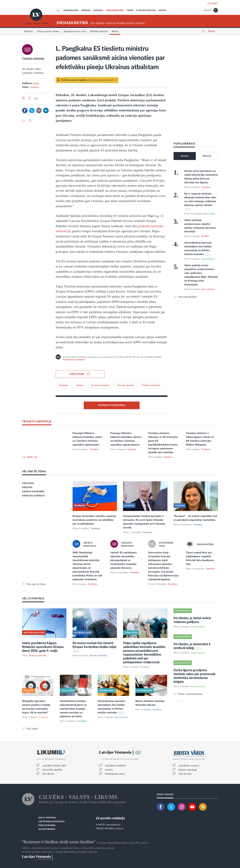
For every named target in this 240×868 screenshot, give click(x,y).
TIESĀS (130, 10)
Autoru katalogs (188, 770)
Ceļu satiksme (208, 289)
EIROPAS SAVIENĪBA (33, 492)
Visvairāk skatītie (52, 770)
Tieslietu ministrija (33, 59)
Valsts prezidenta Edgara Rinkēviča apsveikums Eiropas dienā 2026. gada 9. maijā (43, 647)
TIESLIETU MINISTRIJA (37, 422)
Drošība (205, 236)
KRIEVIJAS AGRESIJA (33, 496)
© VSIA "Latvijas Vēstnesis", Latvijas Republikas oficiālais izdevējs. (60, 852)
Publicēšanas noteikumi (74, 360)
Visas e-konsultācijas (190, 694)
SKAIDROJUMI (71, 10)
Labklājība (82, 721)
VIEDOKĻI (98, 10)
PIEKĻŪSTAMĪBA (47, 825)
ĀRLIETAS (27, 487)
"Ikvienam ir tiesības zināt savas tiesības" (59, 842)
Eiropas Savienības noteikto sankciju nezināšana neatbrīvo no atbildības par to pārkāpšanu (94, 520)
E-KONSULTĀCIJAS (146, 10)
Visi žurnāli (185, 774)
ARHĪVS (163, 10)
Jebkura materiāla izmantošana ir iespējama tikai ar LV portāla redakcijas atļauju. (69, 848)
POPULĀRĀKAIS (184, 144)
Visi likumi (48, 774)
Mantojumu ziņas (115, 774)
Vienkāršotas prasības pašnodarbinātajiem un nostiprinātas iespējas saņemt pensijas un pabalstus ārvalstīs (73, 709)
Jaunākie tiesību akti (54, 766)
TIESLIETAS (28, 483)
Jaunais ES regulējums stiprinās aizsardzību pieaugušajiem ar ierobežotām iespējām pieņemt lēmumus (124, 560)
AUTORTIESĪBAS (47, 829)
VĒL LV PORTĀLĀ (33, 599)
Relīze (36, 84)
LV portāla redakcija (110, 818)
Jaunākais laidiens (115, 766)
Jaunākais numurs (189, 766)
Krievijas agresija (126, 385)
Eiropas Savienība (100, 385)
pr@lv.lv (119, 829)
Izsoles (109, 770)
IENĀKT (214, 4)
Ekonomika (210, 214)
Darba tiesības (198, 627)
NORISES (86, 10)
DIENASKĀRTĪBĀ (115, 10)
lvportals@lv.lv (113, 825)
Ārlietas (80, 385)
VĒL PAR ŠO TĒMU (34, 471)
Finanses (43, 717)
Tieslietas (34, 87)
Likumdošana (208, 259)
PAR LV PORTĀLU (47, 818)
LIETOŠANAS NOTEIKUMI (52, 822)
